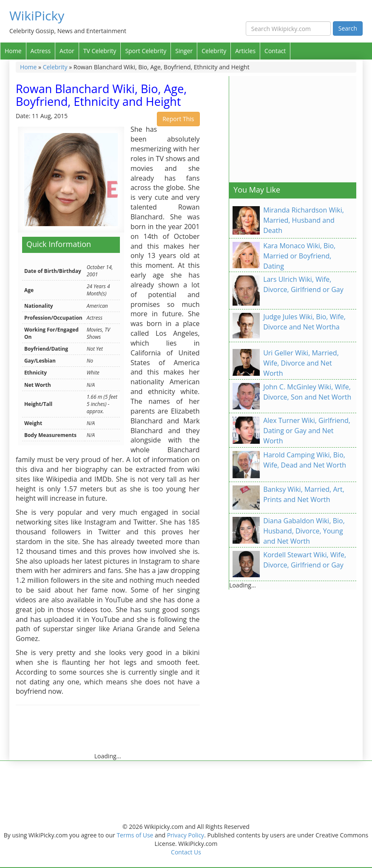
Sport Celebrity (146, 51)
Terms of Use (135, 835)
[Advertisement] (170, 733)
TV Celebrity (100, 51)
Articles (245, 51)
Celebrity (214, 51)
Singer (184, 51)
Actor (67, 51)
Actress (41, 51)
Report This (178, 119)
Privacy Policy (186, 835)
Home (13, 51)
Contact (275, 51)
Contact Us (186, 852)
